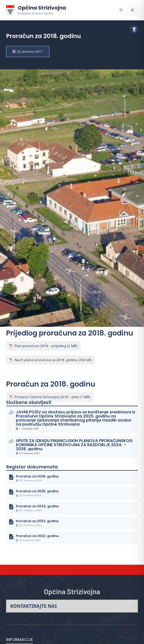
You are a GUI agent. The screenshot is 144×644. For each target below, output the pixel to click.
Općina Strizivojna (42, 8)
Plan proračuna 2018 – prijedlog (40, 346)
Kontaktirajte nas (34, 606)
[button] (121, 10)
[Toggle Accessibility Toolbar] (134, 29)
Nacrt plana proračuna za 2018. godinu (46, 360)
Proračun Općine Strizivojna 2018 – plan (47, 397)
